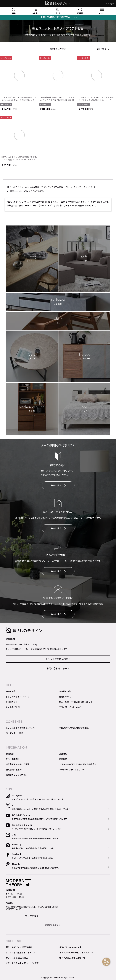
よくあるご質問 (13, 707)
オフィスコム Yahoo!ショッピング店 (22, 963)
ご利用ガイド (12, 702)
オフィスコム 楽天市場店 (17, 958)
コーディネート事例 (14, 733)
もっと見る (58, 485)
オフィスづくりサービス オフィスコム (76, 952)
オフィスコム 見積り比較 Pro (72, 958)
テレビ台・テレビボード (85, 187)
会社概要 (10, 754)
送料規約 (63, 759)
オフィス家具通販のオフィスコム (20, 952)
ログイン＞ (110, 4)
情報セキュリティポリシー (17, 775)
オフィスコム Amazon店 (70, 947)
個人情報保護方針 (14, 770)
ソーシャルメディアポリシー (72, 770)
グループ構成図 (13, 759)
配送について (65, 697)
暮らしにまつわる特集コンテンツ (20, 728)
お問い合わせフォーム (58, 668)
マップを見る (32, 916)
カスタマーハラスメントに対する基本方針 (78, 764)
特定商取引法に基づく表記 (18, 764)
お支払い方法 (65, 691)
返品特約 (63, 754)
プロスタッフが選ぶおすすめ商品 (74, 728)
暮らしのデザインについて (18, 697)
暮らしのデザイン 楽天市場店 (19, 947)
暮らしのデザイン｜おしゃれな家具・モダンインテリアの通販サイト (38, 187)
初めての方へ (12, 691)
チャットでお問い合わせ (58, 659)
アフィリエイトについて (70, 707)
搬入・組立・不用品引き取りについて (76, 702)
